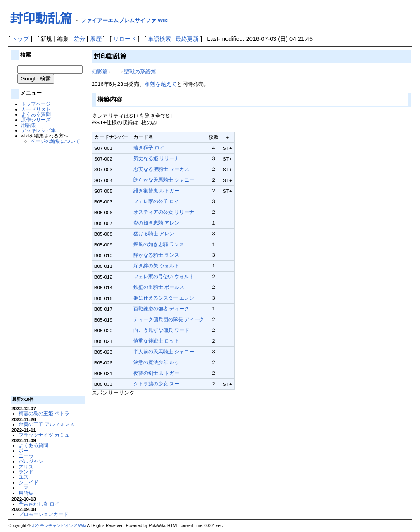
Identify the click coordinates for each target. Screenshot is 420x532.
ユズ (24, 477)
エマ (24, 488)
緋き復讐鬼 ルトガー (156, 190)
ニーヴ (26, 456)
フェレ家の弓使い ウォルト (164, 276)
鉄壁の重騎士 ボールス (159, 287)
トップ (20, 39)
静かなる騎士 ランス (156, 255)
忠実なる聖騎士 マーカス (161, 169)
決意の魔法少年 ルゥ (156, 362)
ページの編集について (55, 141)
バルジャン (31, 461)
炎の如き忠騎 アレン (156, 223)
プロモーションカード (43, 514)
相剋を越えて (161, 84)
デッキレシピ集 (38, 130)
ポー (24, 450)
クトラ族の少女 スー (156, 384)
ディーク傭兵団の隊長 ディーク (169, 319)
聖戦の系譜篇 (140, 72)
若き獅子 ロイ (149, 148)
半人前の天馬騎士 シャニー (164, 351)
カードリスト (36, 109)
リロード (125, 39)
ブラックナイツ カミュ (44, 435)
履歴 (96, 39)
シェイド (28, 482)
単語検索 (159, 39)
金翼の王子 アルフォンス (46, 424)
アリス (26, 467)
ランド (26, 472)
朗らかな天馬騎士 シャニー (164, 180)
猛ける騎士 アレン (154, 233)
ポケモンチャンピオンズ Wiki (59, 526)
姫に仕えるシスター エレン (164, 298)
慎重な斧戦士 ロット (156, 341)
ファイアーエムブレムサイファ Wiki (125, 20)
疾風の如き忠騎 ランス (159, 244)
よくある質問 (36, 114)
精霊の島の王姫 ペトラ (44, 413)
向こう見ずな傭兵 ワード (161, 330)
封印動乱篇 (41, 18)
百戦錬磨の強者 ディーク (161, 309)
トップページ (36, 104)
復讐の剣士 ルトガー (156, 373)
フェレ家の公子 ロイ (156, 201)
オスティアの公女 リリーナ (164, 212)
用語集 (28, 125)
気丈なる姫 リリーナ (156, 158)
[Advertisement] (47, 269)
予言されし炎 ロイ (39, 504)
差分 (79, 39)
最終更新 (187, 39)
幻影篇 (100, 72)
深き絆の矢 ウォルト (156, 266)
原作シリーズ (36, 119)
